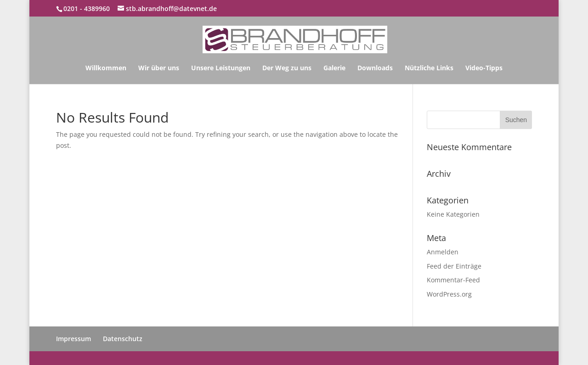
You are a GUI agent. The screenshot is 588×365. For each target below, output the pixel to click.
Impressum (73, 339)
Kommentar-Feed (453, 280)
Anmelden (443, 252)
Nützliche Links (429, 68)
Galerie (334, 68)
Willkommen (106, 68)
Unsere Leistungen (221, 68)
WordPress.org (449, 294)
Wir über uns (159, 68)
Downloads (375, 68)
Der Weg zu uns (287, 68)
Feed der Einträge (454, 266)
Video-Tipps (484, 68)
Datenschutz (123, 339)
